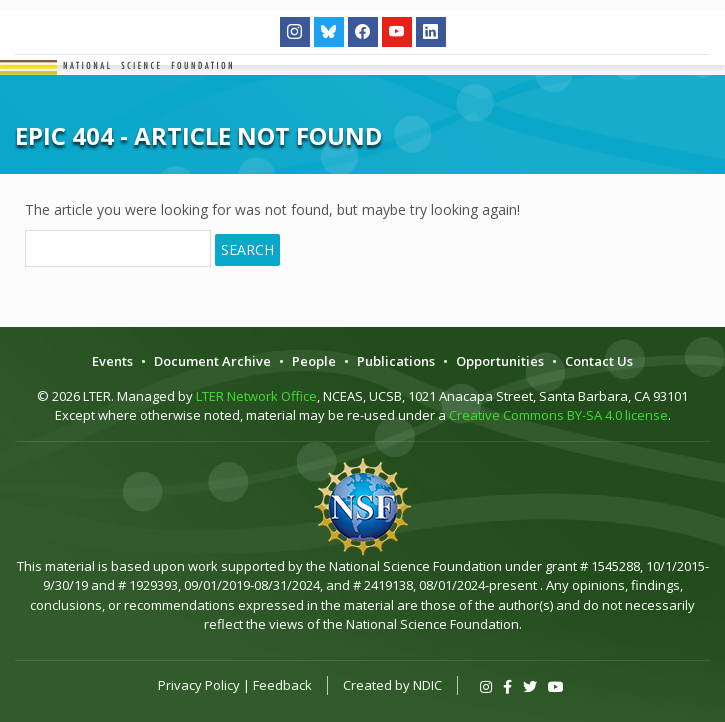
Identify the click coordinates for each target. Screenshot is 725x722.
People (314, 361)
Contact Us (599, 361)
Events (112, 361)
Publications (396, 361)
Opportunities (500, 361)
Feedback (282, 685)
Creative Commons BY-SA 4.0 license (558, 415)
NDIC (427, 685)
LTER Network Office (256, 396)
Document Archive (212, 361)
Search (247, 249)
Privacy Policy (199, 685)
